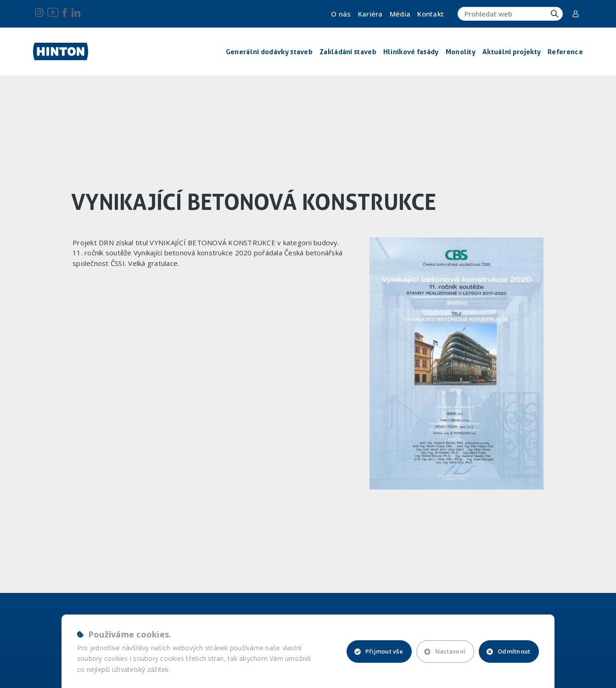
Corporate (576, 14)
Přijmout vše (379, 651)
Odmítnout (508, 651)
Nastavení (445, 651)
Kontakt (431, 14)
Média (400, 14)
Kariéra (370, 14)
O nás (341, 14)
